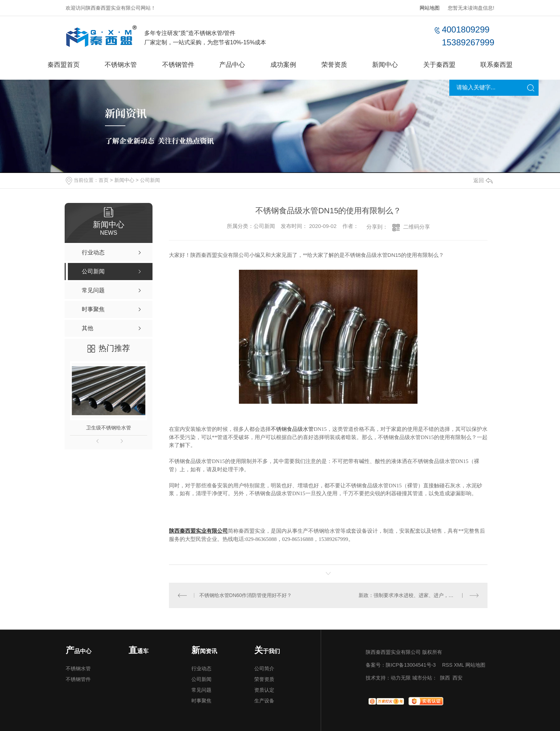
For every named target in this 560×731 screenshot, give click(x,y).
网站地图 (430, 8)
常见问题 (201, 690)
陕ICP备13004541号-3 (411, 665)
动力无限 (401, 678)
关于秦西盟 (439, 65)
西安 (457, 678)
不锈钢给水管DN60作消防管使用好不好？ (246, 595)
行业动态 (201, 668)
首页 (104, 180)
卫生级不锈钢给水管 (109, 428)
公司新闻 (150, 180)
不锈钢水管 (121, 65)
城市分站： (425, 678)
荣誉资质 (334, 65)
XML (459, 665)
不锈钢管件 (178, 65)
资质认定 (264, 690)
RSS (447, 665)
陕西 (445, 678)
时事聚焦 (201, 701)
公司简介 (264, 668)
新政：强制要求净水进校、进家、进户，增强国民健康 (419, 595)
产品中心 (232, 65)
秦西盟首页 (64, 65)
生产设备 (264, 701)
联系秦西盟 (496, 65)
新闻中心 (385, 65)
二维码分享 (417, 227)
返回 (483, 180)
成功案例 (283, 65)
